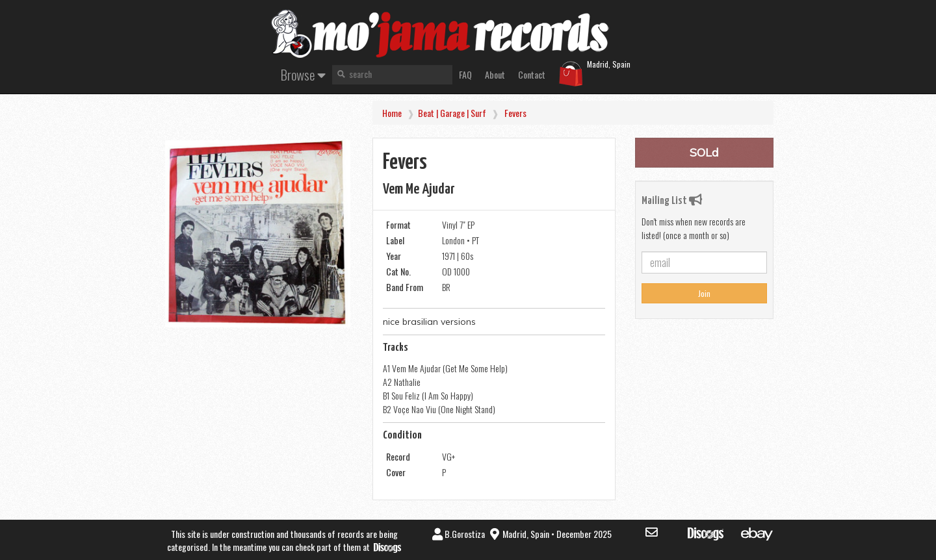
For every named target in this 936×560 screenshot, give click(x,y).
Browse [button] (303, 74)
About (495, 74)
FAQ (465, 74)
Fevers (515, 113)
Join (704, 293)
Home (392, 113)
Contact (532, 74)
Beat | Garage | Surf (452, 113)
